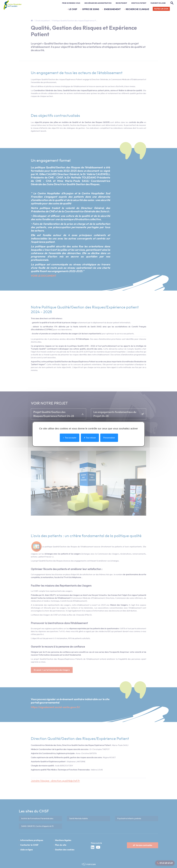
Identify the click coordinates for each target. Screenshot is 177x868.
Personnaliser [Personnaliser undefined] (109, 438)
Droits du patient (139, 3)
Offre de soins (91, 9)
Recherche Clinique (137, 9)
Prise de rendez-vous (71, 3)
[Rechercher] (172, 3)
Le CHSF (73, 9)
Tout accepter (70, 438)
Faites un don (161, 9)
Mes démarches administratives (98, 3)
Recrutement (121, 3)
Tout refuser (90, 438)
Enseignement (112, 9)
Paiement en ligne (158, 3)
